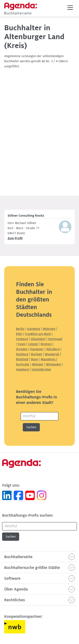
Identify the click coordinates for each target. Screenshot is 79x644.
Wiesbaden (54, 364)
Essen (22, 344)
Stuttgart (22, 339)
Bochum (37, 354)
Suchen (31, 427)
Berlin (20, 329)
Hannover (37, 349)
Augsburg (22, 369)
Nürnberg (53, 349)
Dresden (22, 349)
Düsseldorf (38, 339)
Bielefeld (22, 359)
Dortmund (55, 339)
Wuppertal (52, 354)
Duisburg (22, 354)
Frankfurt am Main (38, 334)
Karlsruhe (23, 364)
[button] (70, 8)
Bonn (34, 359)
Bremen (46, 344)
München (49, 329)
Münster (38, 364)
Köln (19, 334)
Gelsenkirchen (41, 369)
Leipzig (33, 344)
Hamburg (33, 329)
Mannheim (48, 359)
